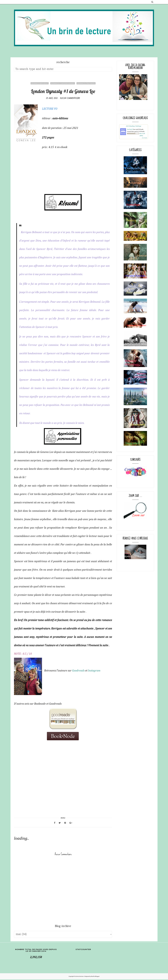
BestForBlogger (95, 977)
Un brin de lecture (79, 977)
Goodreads (79, 671)
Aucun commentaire (70, 98)
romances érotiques (86, 83)
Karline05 (130, 129)
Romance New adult (40, 83)
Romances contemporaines (63, 83)
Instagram (95, 671)
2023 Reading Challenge (134, 126)
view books (144, 138)
